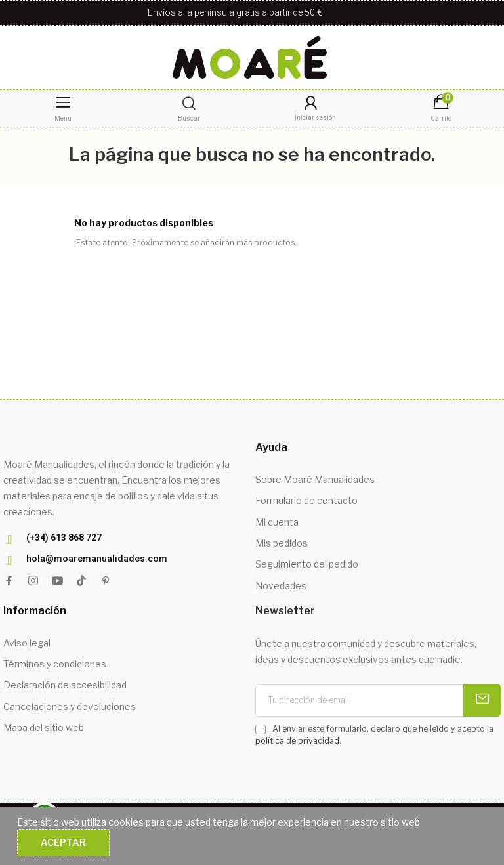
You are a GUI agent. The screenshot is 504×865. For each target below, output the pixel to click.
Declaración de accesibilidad (65, 685)
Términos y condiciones (55, 664)
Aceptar (63, 842)
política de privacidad (297, 741)
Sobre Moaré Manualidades (315, 479)
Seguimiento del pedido (307, 564)
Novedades (281, 586)
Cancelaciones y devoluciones (70, 707)
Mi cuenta (277, 522)
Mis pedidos (282, 543)
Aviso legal (27, 643)
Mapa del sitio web (44, 728)
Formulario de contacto (306, 500)
